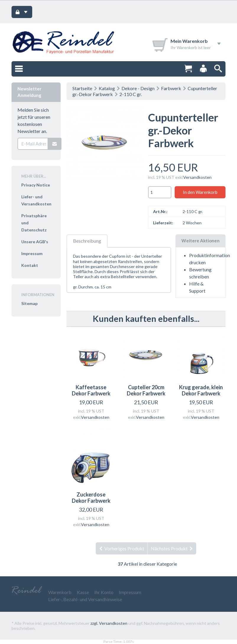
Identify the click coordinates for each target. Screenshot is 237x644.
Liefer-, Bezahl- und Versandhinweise (85, 599)
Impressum (32, 253)
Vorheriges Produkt (121, 548)
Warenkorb (60, 592)
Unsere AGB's (35, 242)
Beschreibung (87, 241)
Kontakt (30, 265)
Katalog (107, 88)
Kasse (83, 592)
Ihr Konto (104, 592)
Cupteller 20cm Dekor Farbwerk (146, 390)
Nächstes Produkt (172, 548)
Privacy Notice (36, 185)
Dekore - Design (138, 88)
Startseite (82, 88)
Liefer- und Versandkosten (36, 200)
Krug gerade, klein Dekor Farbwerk (201, 390)
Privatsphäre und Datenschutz (34, 223)
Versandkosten (197, 177)
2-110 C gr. (131, 94)
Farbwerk (171, 88)
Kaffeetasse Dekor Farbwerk (91, 390)
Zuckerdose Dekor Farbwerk (91, 498)
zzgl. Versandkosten (109, 623)
